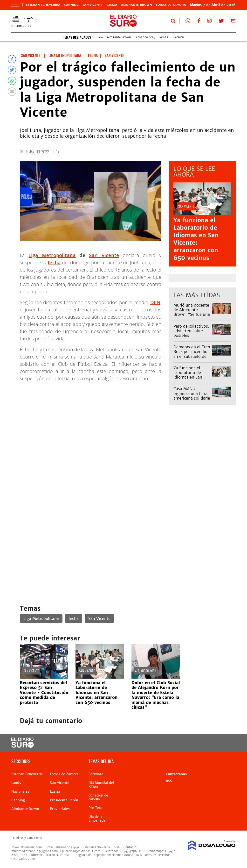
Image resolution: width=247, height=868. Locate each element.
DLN (155, 302)
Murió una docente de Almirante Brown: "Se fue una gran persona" (192, 312)
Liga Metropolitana (52, 255)
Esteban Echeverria (43, 5)
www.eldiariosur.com (27, 847)
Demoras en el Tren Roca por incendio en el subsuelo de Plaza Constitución (192, 354)
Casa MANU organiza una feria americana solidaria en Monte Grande (192, 396)
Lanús (16, 783)
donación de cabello (98, 797)
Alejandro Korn (146, 671)
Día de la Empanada (97, 818)
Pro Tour (96, 808)
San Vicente (93, 5)
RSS (169, 781)
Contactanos (176, 774)
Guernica (178, 37)
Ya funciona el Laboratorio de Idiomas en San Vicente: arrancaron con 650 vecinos (196, 239)
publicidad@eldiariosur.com (81, 851)
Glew (100, 37)
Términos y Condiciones (27, 838)
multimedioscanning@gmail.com (35, 851)
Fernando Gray (145, 37)
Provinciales (60, 809)
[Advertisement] (128, 446)
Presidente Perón (64, 800)
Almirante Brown (137, 5)
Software (96, 774)
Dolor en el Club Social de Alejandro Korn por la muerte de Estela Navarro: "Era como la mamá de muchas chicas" (156, 695)
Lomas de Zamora (171, 5)
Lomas (163, 37)
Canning (71, 5)
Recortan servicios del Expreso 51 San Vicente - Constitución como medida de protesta (44, 693)
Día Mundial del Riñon (101, 785)
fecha (54, 262)
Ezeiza (112, 5)
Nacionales (20, 791)
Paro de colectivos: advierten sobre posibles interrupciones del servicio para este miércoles (191, 338)
